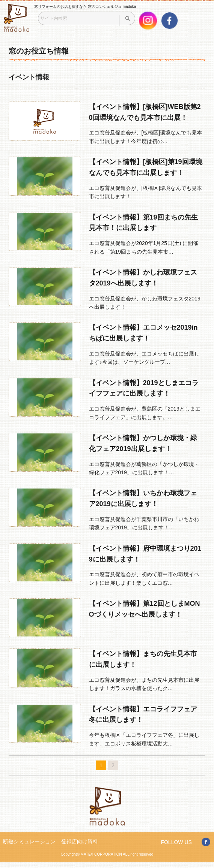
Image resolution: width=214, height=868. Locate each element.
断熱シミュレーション (29, 841)
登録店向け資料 (80, 841)
